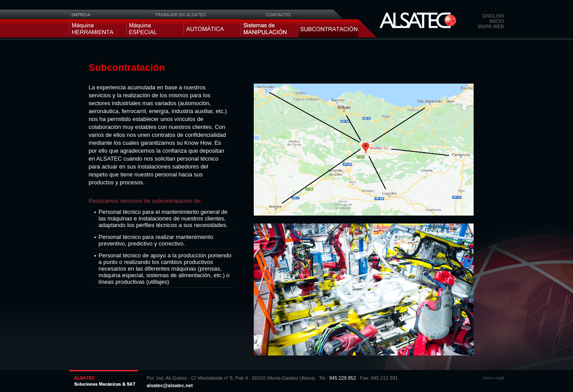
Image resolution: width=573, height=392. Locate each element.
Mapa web (491, 26)
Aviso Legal (493, 378)
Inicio (497, 21)
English (494, 16)
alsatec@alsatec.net (170, 385)
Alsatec (418, 20)
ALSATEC (104, 379)
